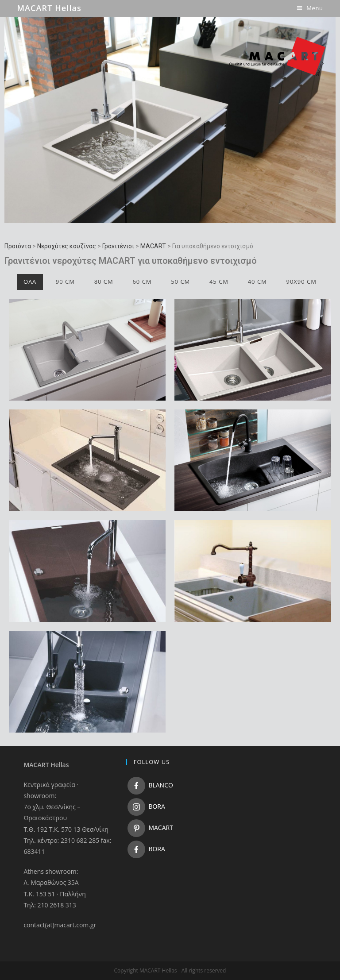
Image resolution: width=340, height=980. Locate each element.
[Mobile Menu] (310, 8)
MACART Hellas (49, 8)
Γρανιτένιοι (118, 246)
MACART (153, 246)
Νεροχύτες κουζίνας (67, 246)
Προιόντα (18, 246)
